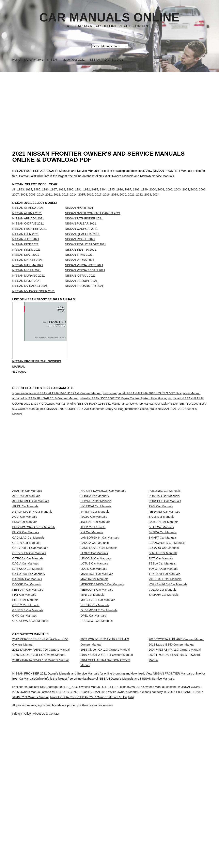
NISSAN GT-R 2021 (26, 242)
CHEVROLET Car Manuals (30, 607)
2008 (24, 199)
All (14, 193)
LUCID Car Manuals (94, 643)
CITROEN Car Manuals (28, 625)
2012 (57, 199)
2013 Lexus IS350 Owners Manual (171, 759)
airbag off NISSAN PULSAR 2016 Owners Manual (45, 416)
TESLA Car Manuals (162, 634)
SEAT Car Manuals (161, 571)
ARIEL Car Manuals (25, 535)
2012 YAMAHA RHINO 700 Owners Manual (41, 764)
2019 (115, 199)
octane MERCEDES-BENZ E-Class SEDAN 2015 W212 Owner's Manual (134, 827)
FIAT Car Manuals (24, 687)
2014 (73, 199)
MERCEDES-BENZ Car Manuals (102, 669)
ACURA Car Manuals (26, 517)
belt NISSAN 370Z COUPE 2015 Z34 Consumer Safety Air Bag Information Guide (94, 426)
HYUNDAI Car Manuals (96, 535)
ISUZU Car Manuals (94, 553)
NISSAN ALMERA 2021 (28, 216)
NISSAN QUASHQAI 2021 (82, 242)
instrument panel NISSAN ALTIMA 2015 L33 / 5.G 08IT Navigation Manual (151, 410)
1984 (29, 193)
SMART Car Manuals (163, 589)
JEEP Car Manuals (93, 571)
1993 (95, 193)
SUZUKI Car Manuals (163, 616)
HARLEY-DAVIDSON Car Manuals (103, 508)
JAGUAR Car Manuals (95, 562)
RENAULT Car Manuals (164, 544)
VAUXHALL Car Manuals (165, 661)
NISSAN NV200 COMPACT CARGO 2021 (93, 221)
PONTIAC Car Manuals (164, 517)
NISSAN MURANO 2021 (29, 284)
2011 (49, 199)
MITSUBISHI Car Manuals (98, 696)
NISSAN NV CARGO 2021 (30, 294)
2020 (123, 199)
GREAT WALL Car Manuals (30, 732)
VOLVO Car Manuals (163, 679)
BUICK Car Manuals (26, 580)
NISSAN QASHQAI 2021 (81, 237)
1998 (136, 193)
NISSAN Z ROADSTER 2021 (84, 294)
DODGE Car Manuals (27, 669)
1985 (37, 193)
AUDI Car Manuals (25, 553)
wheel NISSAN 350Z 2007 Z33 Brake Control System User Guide (123, 416)
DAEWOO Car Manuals (28, 643)
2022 (139, 199)
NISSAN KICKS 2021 (26, 258)
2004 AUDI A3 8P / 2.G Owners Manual (175, 768)
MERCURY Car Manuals (97, 679)
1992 (87, 193)
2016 (90, 199)
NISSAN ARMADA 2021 (28, 227)
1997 (128, 193)
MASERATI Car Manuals (97, 652)
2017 (98, 199)
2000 (153, 193)
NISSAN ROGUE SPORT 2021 (85, 253)
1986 (45, 193)
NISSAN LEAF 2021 (26, 263)
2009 (32, 199)
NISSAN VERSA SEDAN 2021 (85, 279)
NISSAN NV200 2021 (79, 216)
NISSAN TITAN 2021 (79, 263)
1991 (78, 193)
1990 (70, 193)
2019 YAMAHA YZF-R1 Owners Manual (107, 773)
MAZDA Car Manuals (94, 661)
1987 (54, 193)
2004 (186, 193)
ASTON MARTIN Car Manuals (32, 544)
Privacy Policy (93, 853)
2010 (40, 199)
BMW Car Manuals (25, 562)
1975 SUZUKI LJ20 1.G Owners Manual (39, 773)
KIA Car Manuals (92, 580)
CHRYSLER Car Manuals (29, 616)
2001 (161, 193)
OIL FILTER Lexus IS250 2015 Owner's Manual (155, 821)
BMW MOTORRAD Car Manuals (34, 571)
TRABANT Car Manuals (164, 652)
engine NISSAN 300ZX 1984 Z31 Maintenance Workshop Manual (110, 421)
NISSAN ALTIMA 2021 (27, 221)
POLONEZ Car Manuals (165, 508)
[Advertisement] (109, 102)
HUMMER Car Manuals (96, 526)
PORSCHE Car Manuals (165, 526)
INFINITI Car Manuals (95, 544)
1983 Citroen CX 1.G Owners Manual (105, 764)
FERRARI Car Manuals (28, 679)
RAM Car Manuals (161, 535)
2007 (16, 199)
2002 (169, 193)
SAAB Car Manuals (161, 553)
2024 (156, 199)
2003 (178, 193)
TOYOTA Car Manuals (163, 643)
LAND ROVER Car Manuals (99, 607)
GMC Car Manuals (25, 723)
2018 (106, 199)
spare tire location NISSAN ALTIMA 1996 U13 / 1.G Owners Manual (57, 410)
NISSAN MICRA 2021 (27, 279)
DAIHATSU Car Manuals (29, 652)
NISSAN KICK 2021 (26, 253)
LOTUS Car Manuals (94, 634)
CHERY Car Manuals (26, 598)
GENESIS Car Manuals (28, 714)
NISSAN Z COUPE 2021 (81, 289)
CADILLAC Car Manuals (28, 589)
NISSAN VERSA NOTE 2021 (84, 274)
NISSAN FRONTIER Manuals (173, 171)
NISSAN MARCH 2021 (27, 268)
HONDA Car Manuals (95, 517)
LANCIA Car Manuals (95, 598)
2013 (65, 199)
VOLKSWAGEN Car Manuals (168, 669)
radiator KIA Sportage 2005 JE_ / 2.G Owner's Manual (76, 821)
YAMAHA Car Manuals (164, 687)
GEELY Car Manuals (26, 705)
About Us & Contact (122, 853)
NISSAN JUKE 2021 (26, 247)
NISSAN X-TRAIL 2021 (80, 284)
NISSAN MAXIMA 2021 (28, 274)
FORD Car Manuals (25, 696)
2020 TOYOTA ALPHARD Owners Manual (176, 750)
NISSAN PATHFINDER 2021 (84, 227)
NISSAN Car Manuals (95, 705)
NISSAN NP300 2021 (27, 289)
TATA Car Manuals (161, 625)
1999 (144, 193)
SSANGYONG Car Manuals (167, 598)
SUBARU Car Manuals (164, 607)
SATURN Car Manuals (163, 562)
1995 (111, 193)
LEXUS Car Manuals (94, 616)
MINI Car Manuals (92, 687)
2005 (194, 193)
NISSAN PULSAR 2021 (80, 232)
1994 (103, 193)
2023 (148, 199)
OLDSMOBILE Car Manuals (99, 714)
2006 (202, 193)
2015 (82, 199)
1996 (120, 193)
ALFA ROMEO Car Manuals (31, 526)
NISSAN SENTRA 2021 (80, 258)
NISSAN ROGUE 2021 (80, 247)
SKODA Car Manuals (163, 580)
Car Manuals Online (109, 17)
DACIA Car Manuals (26, 634)
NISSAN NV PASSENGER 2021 (34, 299)
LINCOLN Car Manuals (96, 625)
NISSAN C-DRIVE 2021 (28, 232)
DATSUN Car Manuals (27, 661)
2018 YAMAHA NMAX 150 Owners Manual (41, 782)
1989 (62, 193)
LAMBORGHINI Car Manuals (100, 589)
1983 (21, 193)
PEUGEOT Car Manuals (97, 732)
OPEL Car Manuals (93, 723)
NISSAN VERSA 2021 (79, 268)
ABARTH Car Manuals (27, 508)
